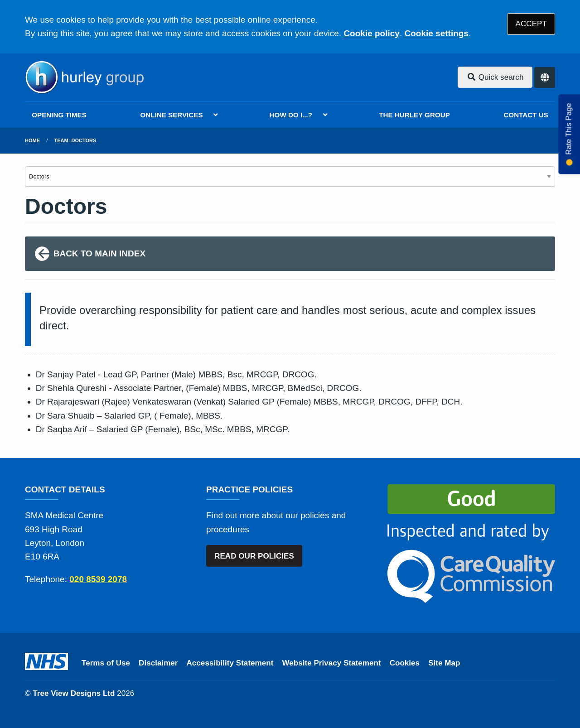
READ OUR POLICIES (254, 556)
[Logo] (84, 77)
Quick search (495, 77)
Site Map (444, 663)
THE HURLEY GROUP (414, 115)
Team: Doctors (75, 140)
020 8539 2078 (98, 579)
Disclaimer (158, 663)
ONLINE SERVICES (171, 115)
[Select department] (290, 176)
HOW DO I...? (291, 115)
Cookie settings (436, 33)
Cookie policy (372, 33)
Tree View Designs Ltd (74, 693)
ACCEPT (531, 24)
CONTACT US (526, 115)
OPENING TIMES (59, 115)
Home (32, 140)
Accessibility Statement (230, 663)
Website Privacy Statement (331, 663)
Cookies (405, 663)
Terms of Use (106, 663)
